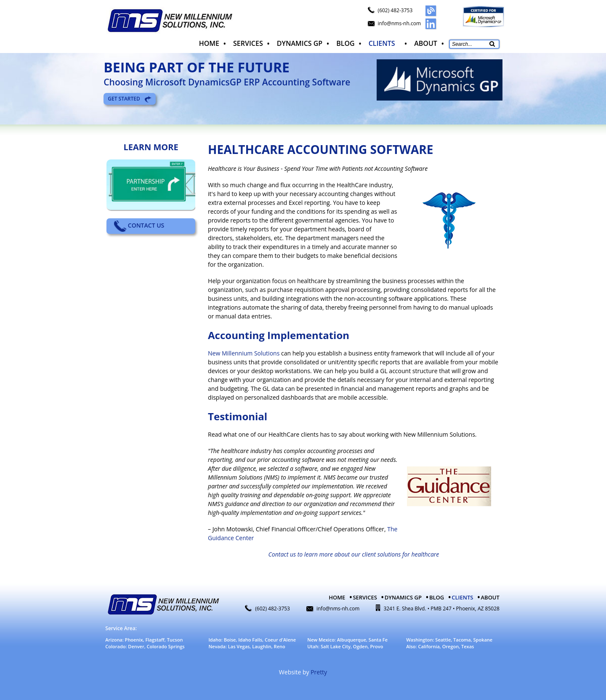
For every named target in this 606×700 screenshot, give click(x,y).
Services (247, 42)
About (426, 42)
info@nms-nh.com (399, 23)
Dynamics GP (298, 42)
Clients (381, 42)
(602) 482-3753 (395, 10)
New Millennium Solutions (244, 352)
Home (208, 42)
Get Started (130, 98)
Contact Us (139, 225)
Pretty (319, 671)
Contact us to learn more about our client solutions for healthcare (354, 553)
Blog (344, 42)
